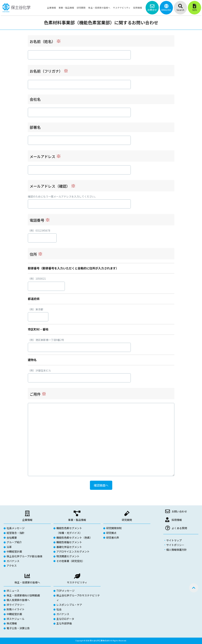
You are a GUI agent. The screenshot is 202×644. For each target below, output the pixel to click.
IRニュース (13, 591)
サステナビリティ (77, 582)
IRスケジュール (15, 619)
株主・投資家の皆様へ (27, 582)
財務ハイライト (16, 609)
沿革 (9, 547)
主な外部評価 (64, 623)
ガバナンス (13, 561)
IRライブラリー (16, 605)
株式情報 (12, 623)
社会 (59, 609)
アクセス (12, 566)
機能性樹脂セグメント (69, 542)
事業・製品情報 (77, 520)
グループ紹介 (14, 542)
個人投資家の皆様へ (18, 600)
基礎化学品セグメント (69, 547)
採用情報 (177, 520)
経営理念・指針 (16, 533)
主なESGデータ (65, 619)
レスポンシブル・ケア (69, 605)
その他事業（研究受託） (71, 561)
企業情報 (27, 520)
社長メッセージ (16, 528)
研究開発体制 (114, 528)
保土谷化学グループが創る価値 (24, 556)
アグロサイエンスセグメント (73, 551)
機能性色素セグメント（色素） (74, 538)
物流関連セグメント (68, 556)
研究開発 (127, 520)
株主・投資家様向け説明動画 (23, 595)
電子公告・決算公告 (18, 628)
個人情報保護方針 (177, 550)
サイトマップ (174, 540)
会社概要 (12, 538)
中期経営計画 (14, 551)
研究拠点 (111, 533)
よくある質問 (179, 528)
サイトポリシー (175, 545)
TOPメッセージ (65, 591)
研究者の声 (113, 538)
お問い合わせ (179, 511)
